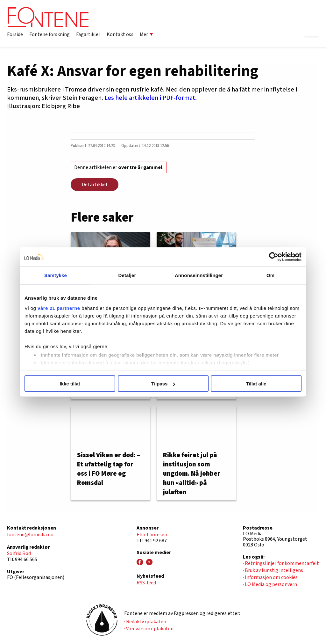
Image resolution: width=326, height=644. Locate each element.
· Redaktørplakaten (145, 622)
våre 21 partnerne (59, 308)
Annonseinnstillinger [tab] (199, 275)
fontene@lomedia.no (30, 535)
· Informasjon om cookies (270, 577)
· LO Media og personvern (270, 584)
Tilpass (163, 384)
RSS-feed (146, 583)
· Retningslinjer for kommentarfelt (281, 563)
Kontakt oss (120, 34)
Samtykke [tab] (56, 275)
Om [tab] (270, 275)
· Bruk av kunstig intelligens (273, 570)
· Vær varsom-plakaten (149, 629)
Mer (146, 34)
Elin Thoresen (152, 535)
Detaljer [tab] (127, 275)
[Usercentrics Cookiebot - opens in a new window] (274, 257)
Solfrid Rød (19, 553)
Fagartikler (88, 34)
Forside (15, 34)
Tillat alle (256, 384)
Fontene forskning (50, 34)
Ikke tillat (70, 384)
